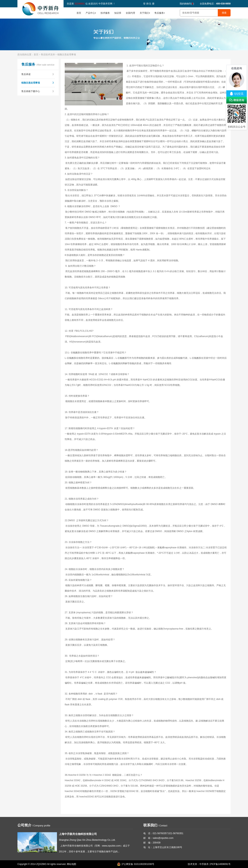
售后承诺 (38, 74)
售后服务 (159, 13)
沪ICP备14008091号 (220, 864)
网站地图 (71, 864)
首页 (79, 13)
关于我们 (144, 13)
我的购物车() (187, 4)
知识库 (118, 13)
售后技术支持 (48, 55)
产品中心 (90, 13)
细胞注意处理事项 (38, 83)
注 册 (152, 4)
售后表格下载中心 (38, 91)
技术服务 (105, 13)
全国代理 (130, 13)
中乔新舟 (204, 864)
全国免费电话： (215, 4)
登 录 (146, 4)
